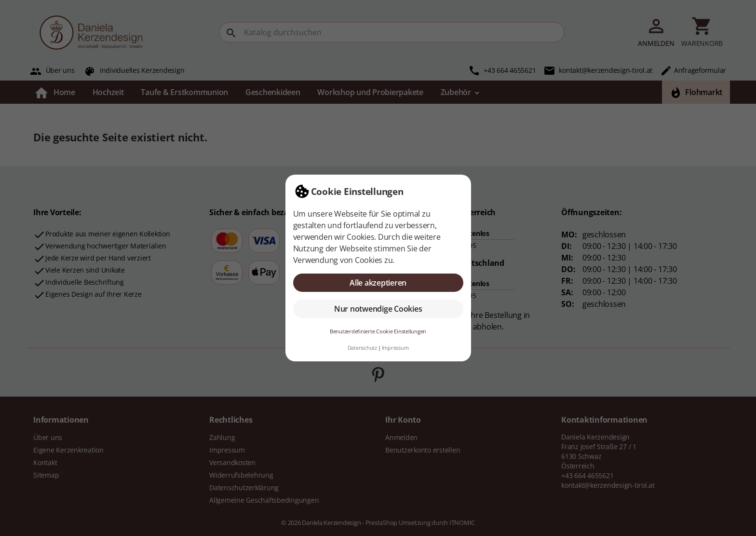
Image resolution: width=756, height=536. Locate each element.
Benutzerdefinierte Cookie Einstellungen (378, 331)
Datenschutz (362, 348)
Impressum (395, 348)
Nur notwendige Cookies (378, 309)
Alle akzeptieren (378, 283)
